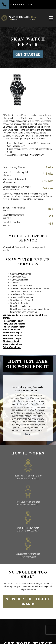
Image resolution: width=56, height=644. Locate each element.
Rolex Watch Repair (12, 347)
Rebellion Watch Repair (14, 327)
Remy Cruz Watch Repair (15, 324)
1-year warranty (36, 155)
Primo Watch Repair (12, 338)
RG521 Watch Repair (12, 333)
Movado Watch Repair (13, 344)
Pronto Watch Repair (13, 335)
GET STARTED (28, 54)
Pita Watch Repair (11, 341)
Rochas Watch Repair (13, 321)
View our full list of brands (28, 601)
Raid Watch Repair (11, 330)
